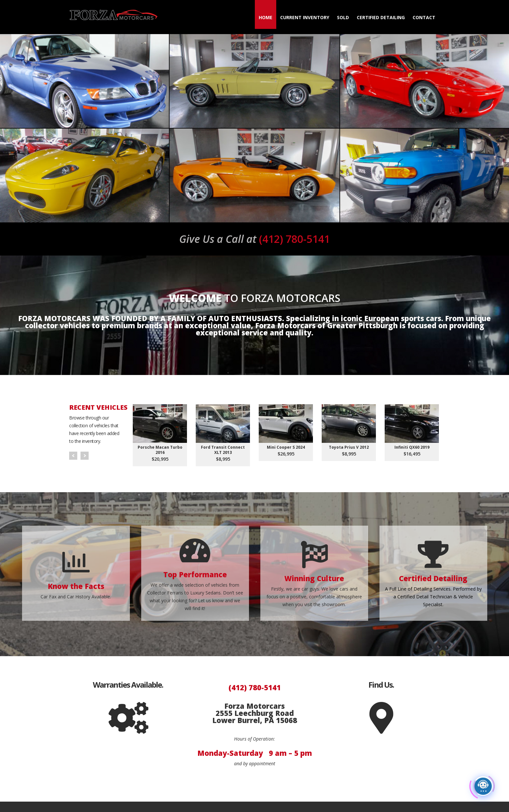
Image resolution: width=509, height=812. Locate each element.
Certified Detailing (381, 17)
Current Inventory (305, 17)
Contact (424, 17)
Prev (73, 456)
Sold (343, 17)
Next (85, 456)
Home (266, 17)
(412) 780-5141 (255, 239)
